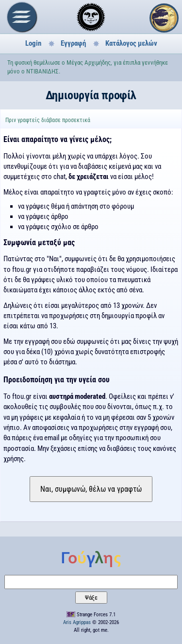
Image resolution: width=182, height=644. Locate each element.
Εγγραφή (73, 43)
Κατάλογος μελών (131, 43)
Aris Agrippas (77, 622)
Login (33, 43)
